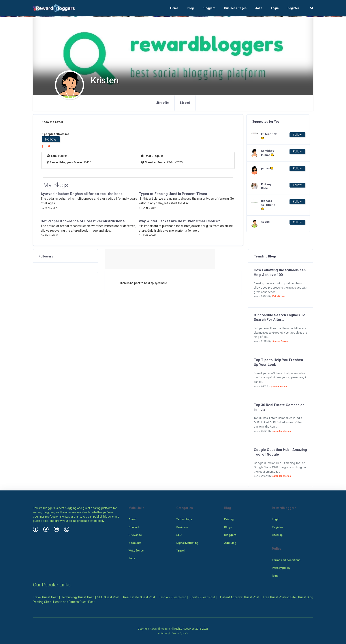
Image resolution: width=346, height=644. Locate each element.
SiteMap (277, 535)
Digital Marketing (187, 543)
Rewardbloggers (160, 629)
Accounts (135, 543)
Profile (163, 103)
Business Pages (235, 8)
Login (275, 8)
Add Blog (230, 543)
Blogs (228, 527)
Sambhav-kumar (268, 153)
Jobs (259, 8)
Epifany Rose (266, 186)
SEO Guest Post (108, 597)
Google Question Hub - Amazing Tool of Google (280, 452)
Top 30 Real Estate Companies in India (279, 407)
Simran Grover (280, 341)
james (267, 168)
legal (275, 576)
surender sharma (282, 431)
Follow (51, 139)
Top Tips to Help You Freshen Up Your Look (278, 362)
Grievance (135, 535)
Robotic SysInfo (178, 633)
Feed (185, 103)
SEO (179, 535)
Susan (265, 222)
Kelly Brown (279, 296)
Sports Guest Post (202, 597)
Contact (134, 527)
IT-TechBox (269, 136)
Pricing (229, 519)
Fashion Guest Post (172, 597)
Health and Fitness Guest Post (74, 602)
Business (182, 527)
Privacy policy (281, 568)
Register (293, 8)
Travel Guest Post (45, 597)
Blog (191, 8)
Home (174, 8)
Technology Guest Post (77, 597)
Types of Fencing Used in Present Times (173, 194)
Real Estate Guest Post (139, 597)
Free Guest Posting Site (279, 597)
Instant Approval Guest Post (240, 597)
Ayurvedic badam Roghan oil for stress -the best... (83, 194)
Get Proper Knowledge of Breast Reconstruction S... (84, 221)
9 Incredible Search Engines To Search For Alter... (280, 317)
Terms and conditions (286, 560)
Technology (184, 519)
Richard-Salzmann (268, 205)
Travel (180, 551)
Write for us (136, 551)
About (132, 519)
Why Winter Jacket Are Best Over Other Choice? (179, 221)
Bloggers (209, 8)
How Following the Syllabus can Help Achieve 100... (280, 272)
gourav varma (279, 386)
